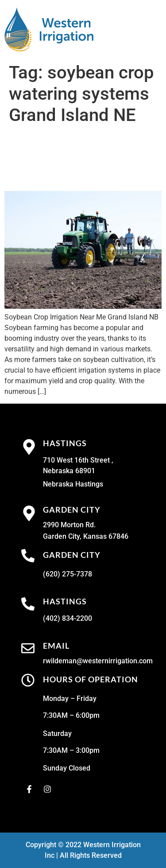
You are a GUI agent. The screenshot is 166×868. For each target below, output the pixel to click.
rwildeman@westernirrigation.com (98, 661)
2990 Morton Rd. (69, 525)
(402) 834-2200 (68, 618)
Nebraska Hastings (73, 484)
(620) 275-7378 (68, 574)
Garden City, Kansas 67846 (86, 536)
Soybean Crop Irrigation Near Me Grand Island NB (79, 158)
